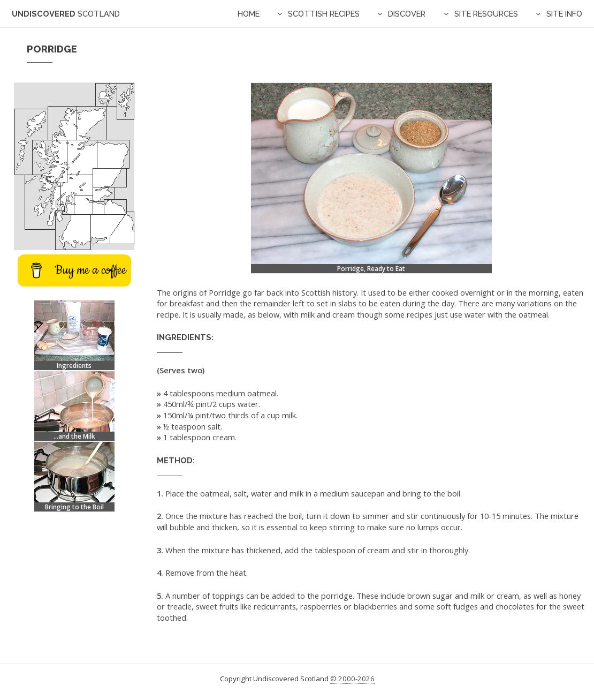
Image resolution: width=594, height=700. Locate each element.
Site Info (564, 14)
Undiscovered (66, 14)
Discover (407, 14)
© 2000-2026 (352, 679)
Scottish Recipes (324, 14)
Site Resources (486, 14)
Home (249, 14)
